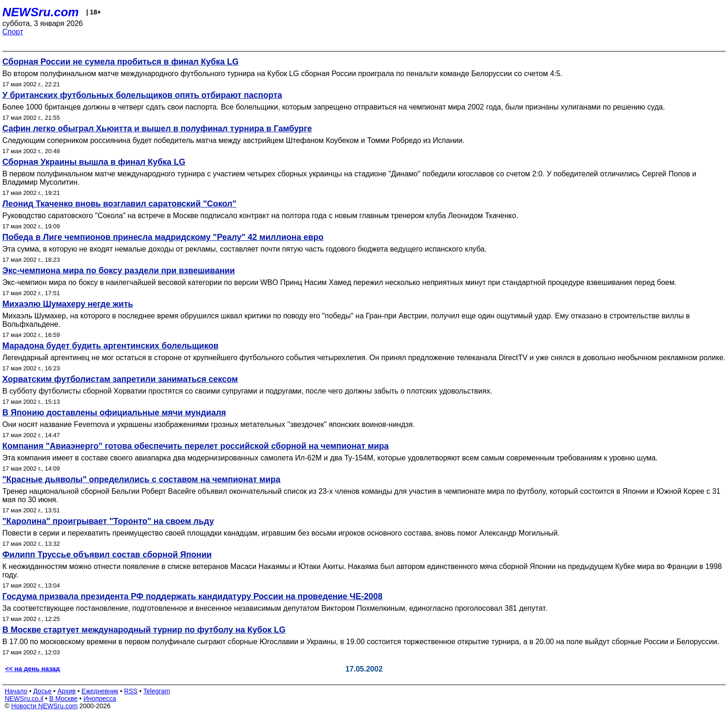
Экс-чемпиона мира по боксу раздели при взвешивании (119, 271)
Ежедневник (100, 691)
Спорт (13, 32)
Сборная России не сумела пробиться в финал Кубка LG (120, 62)
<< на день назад (32, 669)
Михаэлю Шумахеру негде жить (68, 304)
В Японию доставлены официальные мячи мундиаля (114, 413)
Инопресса (100, 698)
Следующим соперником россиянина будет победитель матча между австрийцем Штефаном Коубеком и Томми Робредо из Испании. (234, 140)
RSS (131, 691)
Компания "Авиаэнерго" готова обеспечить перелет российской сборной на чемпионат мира (195, 446)
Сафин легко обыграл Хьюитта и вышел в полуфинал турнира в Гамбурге (157, 129)
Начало (16, 691)
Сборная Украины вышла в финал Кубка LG (94, 162)
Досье (42, 691)
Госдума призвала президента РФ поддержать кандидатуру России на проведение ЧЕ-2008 (192, 596)
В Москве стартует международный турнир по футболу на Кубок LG (144, 630)
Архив (67, 691)
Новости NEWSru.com (44, 706)
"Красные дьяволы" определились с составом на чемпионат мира (141, 479)
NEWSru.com (41, 12)
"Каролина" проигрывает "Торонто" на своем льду (108, 521)
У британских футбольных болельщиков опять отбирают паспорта (142, 95)
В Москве (63, 698)
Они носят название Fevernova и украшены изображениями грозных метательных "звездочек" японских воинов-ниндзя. (208, 424)
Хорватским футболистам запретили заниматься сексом (120, 379)
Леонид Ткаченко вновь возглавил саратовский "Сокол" (119, 204)
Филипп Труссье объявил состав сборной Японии (107, 555)
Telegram (157, 691)
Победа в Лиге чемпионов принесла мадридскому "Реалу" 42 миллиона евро (163, 237)
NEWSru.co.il (24, 698)
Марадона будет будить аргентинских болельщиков (110, 346)
